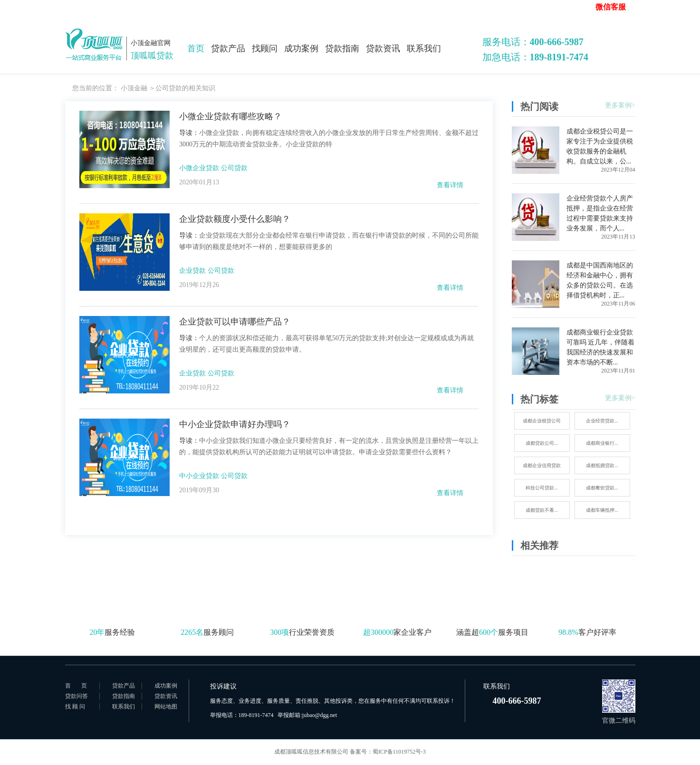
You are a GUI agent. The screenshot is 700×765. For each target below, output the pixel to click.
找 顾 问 (75, 707)
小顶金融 (134, 88)
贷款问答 (77, 696)
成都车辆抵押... (602, 510)
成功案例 (301, 48)
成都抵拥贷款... (602, 465)
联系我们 (424, 48)
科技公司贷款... (542, 488)
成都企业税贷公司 (542, 421)
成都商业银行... (602, 443)
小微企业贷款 (199, 168)
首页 (196, 48)
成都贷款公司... (542, 443)
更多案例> (620, 105)
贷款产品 (228, 48)
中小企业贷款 (199, 476)
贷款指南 (342, 48)
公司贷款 (234, 168)
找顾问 (265, 48)
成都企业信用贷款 (542, 465)
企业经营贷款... (602, 421)
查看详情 (450, 185)
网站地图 (166, 707)
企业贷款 (192, 271)
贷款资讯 (383, 48)
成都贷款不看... (542, 510)
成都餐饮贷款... (602, 488)
